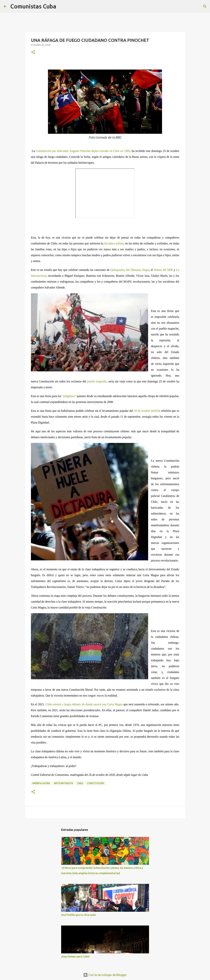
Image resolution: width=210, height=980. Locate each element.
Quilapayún (117, 270)
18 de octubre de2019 (147, 411)
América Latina (41, 783)
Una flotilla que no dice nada (78, 915)
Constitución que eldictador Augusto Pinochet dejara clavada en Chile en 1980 (83, 151)
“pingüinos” (69, 396)
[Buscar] (61, 6)
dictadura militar (114, 243)
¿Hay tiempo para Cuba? (75, 957)
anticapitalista (63, 783)
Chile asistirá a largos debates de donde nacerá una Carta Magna (84, 704)
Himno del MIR (163, 270)
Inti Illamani (133, 270)
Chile (80, 783)
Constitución (95, 783)
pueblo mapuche (97, 381)
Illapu (146, 270)
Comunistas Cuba (33, 6)
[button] (33, 52)
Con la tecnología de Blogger (105, 975)
